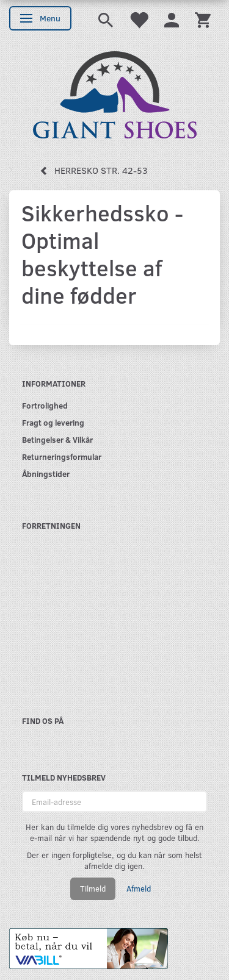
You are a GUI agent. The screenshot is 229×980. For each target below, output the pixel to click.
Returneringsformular (62, 456)
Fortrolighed (45, 405)
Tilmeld (93, 889)
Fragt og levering (53, 422)
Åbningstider (46, 474)
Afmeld (139, 889)
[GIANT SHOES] (115, 94)
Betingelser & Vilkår (57, 439)
